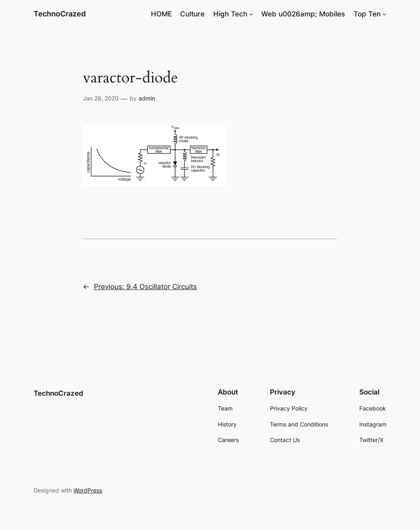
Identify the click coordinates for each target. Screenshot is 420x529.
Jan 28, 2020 (101, 98)
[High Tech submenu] (251, 14)
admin (147, 98)
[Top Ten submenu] (384, 14)
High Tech (230, 14)
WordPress (88, 490)
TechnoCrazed (60, 14)
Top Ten (367, 14)
